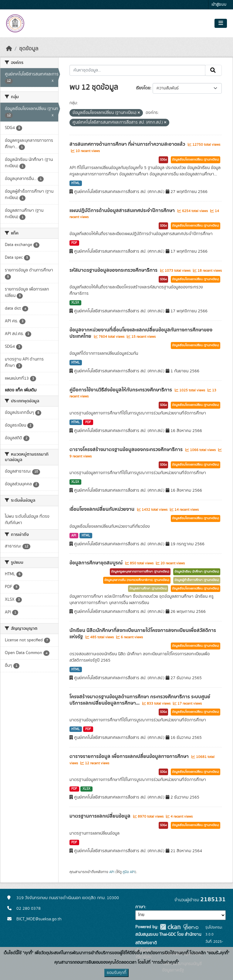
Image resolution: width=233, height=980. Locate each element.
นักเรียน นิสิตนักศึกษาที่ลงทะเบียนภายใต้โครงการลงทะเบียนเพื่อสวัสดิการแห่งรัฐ (143, 634)
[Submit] (213, 70)
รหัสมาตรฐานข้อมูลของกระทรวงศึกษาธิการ (114, 270)
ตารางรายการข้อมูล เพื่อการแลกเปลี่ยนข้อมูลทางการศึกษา (130, 756)
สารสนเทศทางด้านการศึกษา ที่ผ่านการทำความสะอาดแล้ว (128, 144)
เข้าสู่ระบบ (219, 5)
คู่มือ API (129, 872)
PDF (74, 243)
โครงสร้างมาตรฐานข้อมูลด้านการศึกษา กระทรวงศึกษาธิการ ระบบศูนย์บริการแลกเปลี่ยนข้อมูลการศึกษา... (140, 700)
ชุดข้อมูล (29, 49)
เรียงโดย (143, 88)
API (74, 536)
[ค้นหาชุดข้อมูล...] (138, 70)
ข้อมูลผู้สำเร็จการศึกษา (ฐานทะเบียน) (197, 580)
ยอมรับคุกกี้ (116, 973)
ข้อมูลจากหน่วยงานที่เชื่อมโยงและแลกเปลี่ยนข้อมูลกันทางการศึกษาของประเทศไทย (141, 333)
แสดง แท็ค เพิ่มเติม (21, 390)
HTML (76, 183)
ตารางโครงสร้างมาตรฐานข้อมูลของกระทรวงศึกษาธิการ (127, 450)
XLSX (75, 303)
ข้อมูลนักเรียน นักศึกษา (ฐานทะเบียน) (197, 572)
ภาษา (140, 907)
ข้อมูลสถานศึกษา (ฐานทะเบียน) (148, 589)
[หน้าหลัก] (9, 49)
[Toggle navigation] (221, 23)
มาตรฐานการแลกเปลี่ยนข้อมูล (101, 816)
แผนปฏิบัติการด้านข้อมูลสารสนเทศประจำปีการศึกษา (123, 211)
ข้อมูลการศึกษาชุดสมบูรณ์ (97, 563)
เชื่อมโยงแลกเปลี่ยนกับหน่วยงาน (103, 509)
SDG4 (163, 160)
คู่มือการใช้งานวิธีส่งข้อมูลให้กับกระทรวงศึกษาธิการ (121, 390)
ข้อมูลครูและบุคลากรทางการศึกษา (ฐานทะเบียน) (140, 572)
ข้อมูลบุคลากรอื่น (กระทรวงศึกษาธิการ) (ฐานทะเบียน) (137, 580)
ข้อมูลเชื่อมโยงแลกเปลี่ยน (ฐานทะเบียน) (196, 160)
